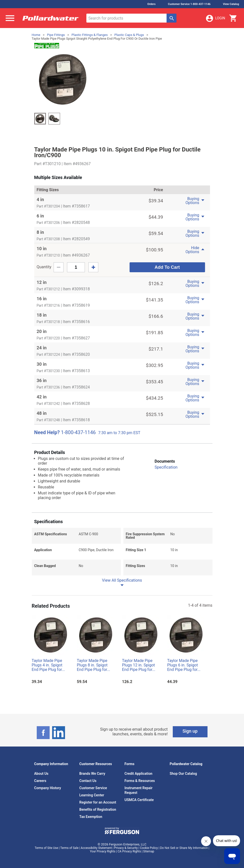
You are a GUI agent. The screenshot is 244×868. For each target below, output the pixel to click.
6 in (40, 216)
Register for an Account (98, 802)
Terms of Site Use (46, 848)
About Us (41, 774)
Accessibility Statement (96, 848)
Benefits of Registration (98, 809)
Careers (40, 781)
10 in (42, 249)
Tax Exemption (91, 817)
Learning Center (92, 795)
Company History (48, 788)
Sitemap (149, 851)
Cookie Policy (149, 848)
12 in (42, 282)
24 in (42, 348)
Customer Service (93, 788)
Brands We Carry (92, 774)
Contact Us (88, 781)
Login (215, 18)
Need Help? (47, 432)
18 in (42, 315)
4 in (40, 199)
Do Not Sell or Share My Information (184, 848)
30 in (42, 364)
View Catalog (231, 4)
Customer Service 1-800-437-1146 (189, 4)
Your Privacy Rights (103, 851)
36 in (42, 380)
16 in (42, 299)
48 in (42, 413)
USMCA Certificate (139, 800)
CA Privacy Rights (129, 851)
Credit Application (139, 774)
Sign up (190, 731)
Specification (166, 467)
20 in (42, 331)
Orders (151, 4)
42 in (42, 397)
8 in (40, 232)
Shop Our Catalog (183, 774)
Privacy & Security (126, 848)
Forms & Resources (140, 781)
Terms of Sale (70, 848)
